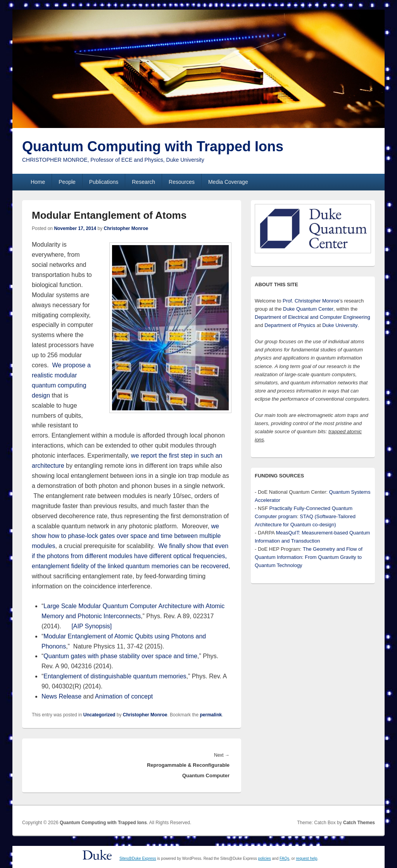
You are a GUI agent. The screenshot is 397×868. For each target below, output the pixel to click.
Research (143, 182)
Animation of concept (124, 696)
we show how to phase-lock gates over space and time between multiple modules (126, 536)
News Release (61, 696)
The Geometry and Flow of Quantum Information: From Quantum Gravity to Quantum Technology (309, 557)
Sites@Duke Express (138, 858)
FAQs (284, 858)
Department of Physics (290, 325)
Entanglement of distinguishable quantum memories (115, 676)
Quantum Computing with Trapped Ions (153, 146)
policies (264, 858)
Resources (182, 182)
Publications (104, 182)
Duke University (340, 325)
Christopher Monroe (126, 228)
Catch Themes (359, 823)
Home (38, 182)
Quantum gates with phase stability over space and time (120, 656)
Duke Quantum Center (308, 309)
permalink (211, 715)
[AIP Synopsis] (91, 626)
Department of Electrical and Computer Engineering (312, 317)
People (67, 182)
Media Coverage (228, 182)
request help (306, 858)
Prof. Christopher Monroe (311, 301)
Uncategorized (99, 715)
